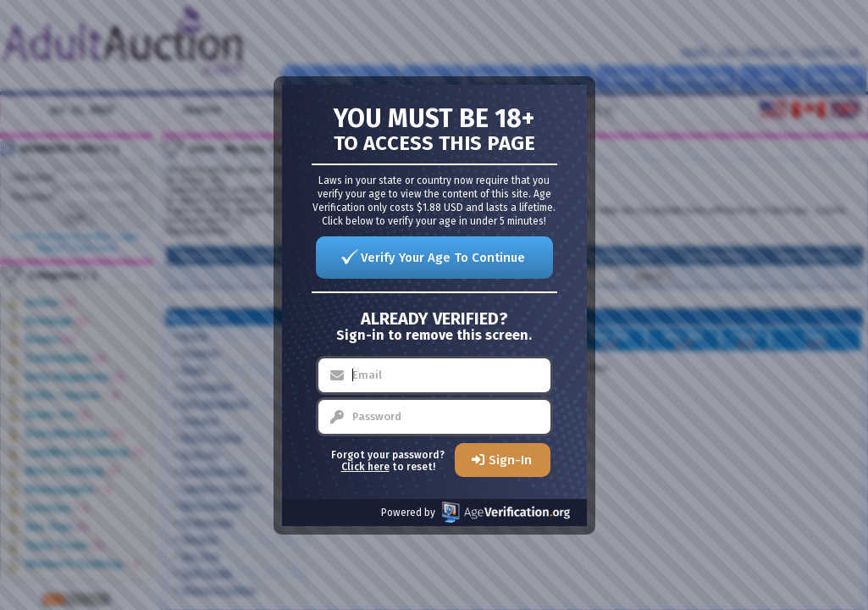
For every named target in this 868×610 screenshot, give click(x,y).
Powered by (475, 512)
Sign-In (510, 460)
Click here (365, 467)
